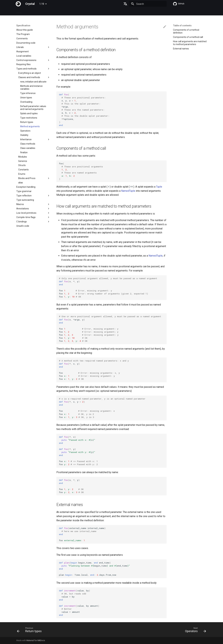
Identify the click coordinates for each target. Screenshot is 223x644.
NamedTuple (128, 191)
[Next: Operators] (194, 631)
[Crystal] (18, 4)
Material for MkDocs (36, 640)
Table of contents (182, 26)
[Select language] (125, 4)
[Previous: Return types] (30, 631)
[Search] (148, 4)
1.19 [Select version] (42, 4)
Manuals (70, 12)
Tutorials (58, 12)
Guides (46, 12)
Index (19, 12)
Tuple (159, 187)
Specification (32, 12)
